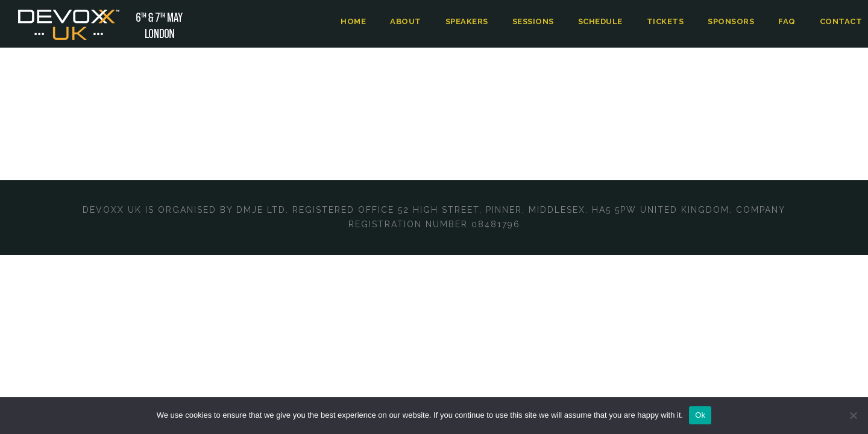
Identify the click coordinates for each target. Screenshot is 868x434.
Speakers (467, 21)
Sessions (535, 21)
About (406, 21)
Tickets (668, 21)
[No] (853, 415)
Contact (842, 21)
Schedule (603, 21)
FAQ (790, 21)
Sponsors (734, 21)
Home (355, 21)
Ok (700, 415)
